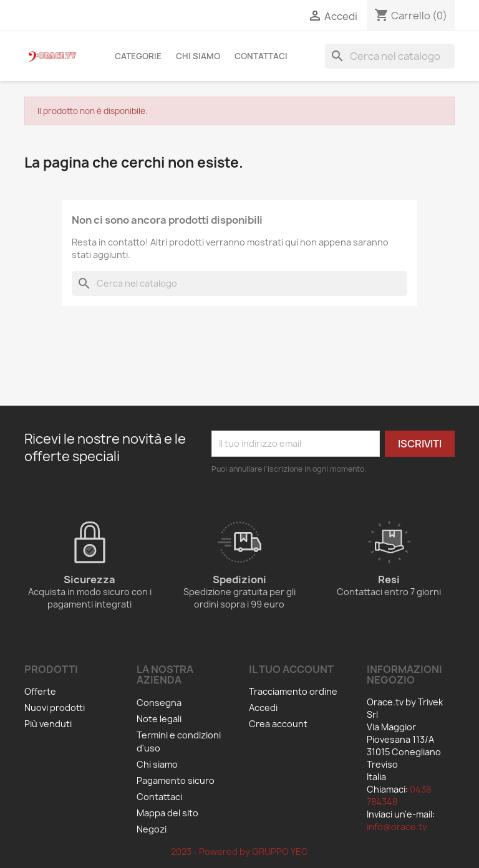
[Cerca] (390, 56)
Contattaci (261, 56)
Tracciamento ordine (293, 691)
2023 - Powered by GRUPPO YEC (239, 851)
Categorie (138, 56)
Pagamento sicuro (176, 780)
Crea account (278, 724)
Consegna (159, 703)
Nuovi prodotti (55, 708)
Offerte (40, 691)
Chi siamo (198, 56)
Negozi (152, 829)
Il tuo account (291, 669)
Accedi (263, 708)
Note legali (159, 719)
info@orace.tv (397, 827)
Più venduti (48, 724)
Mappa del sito (167, 813)
